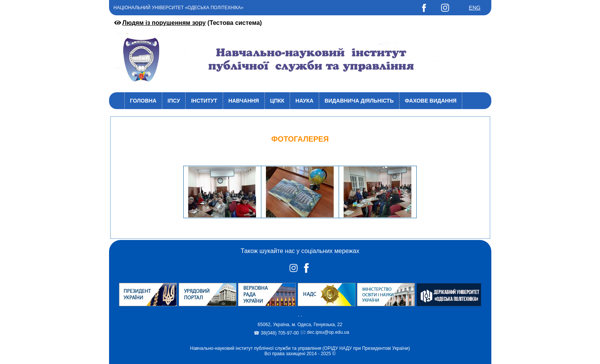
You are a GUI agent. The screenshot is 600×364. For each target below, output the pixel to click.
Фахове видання (431, 101)
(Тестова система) (187, 23)
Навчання (244, 101)
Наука (304, 101)
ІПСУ (174, 101)
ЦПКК (277, 101)
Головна (143, 101)
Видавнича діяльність (359, 101)
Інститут (204, 101)
